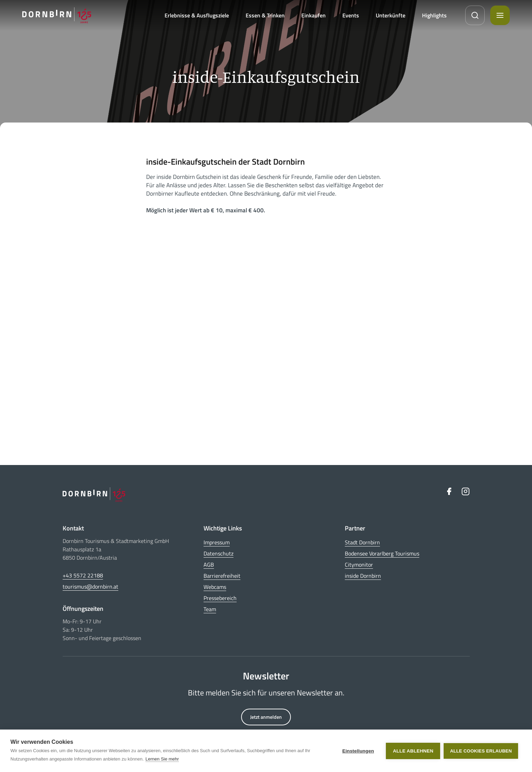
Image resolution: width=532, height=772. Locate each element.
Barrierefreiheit (222, 576)
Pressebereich (220, 598)
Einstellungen (358, 751)
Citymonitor (359, 565)
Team (210, 609)
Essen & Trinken (265, 15)
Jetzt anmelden (266, 717)
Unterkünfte (391, 15)
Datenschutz (219, 553)
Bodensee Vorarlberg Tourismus (382, 553)
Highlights (434, 15)
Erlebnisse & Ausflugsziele (197, 15)
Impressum (217, 542)
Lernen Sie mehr (162, 759)
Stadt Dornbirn (362, 542)
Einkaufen (313, 15)
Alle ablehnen (413, 751)
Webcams (215, 587)
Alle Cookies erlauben (481, 751)
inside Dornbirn (363, 576)
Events (351, 15)
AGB (209, 565)
